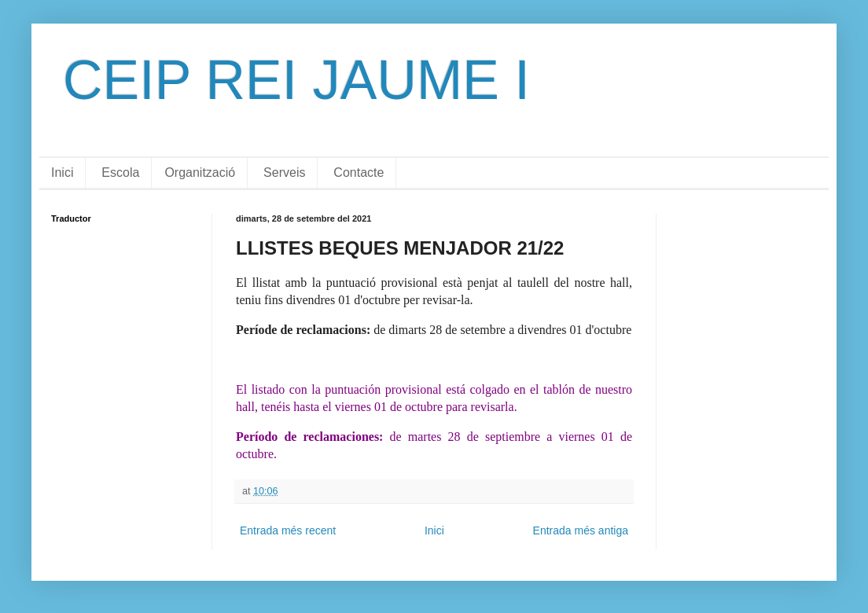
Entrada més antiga (581, 530)
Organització (200, 173)
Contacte (359, 173)
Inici (62, 173)
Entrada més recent (288, 530)
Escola (120, 173)
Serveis (284, 173)
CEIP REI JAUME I (296, 80)
